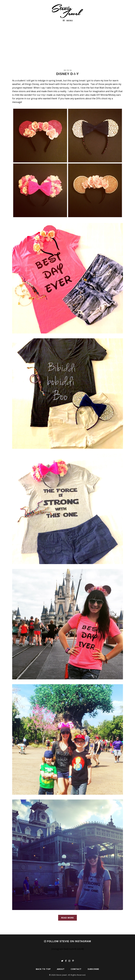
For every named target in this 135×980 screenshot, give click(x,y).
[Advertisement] (67, 48)
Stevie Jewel (67, 11)
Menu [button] (70, 21)
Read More (67, 918)
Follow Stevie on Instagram (68, 941)
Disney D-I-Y (68, 74)
